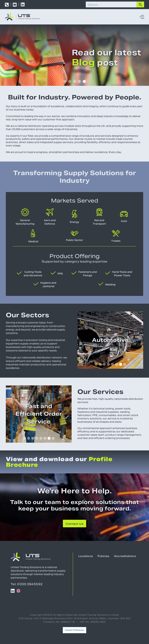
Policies (103, 556)
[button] (141, 17)
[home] (22, 17)
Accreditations (125, 556)
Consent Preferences (74, 630)
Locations (86, 556)
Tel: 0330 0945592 (27, 584)
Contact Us (74, 524)
